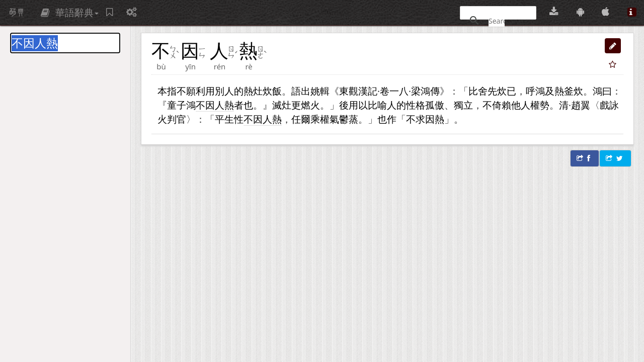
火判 (167, 119)
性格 (416, 105)
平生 (224, 119)
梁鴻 (421, 91)
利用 (205, 91)
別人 (224, 91)
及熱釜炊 (564, 91)
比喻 (377, 105)
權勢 (540, 105)
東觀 (349, 91)
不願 (186, 91)
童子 (177, 105)
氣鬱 (339, 119)
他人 (521, 105)
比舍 (478, 91)
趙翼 (581, 105)
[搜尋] (497, 21)
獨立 (463, 105)
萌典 (17, 13)
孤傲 (435, 105)
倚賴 (502, 105)
